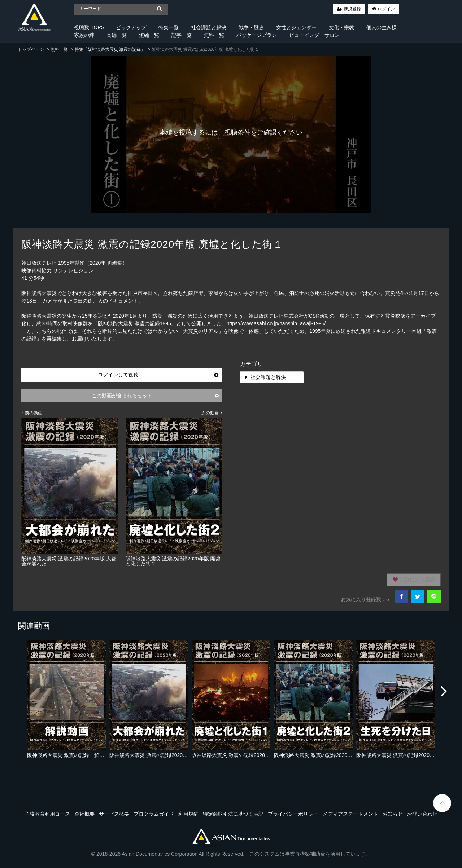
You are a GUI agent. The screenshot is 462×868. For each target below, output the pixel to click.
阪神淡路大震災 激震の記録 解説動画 (71, 755)
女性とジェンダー (296, 27)
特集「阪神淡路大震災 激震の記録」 (110, 49)
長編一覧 (117, 35)
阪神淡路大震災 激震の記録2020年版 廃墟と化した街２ (337, 755)
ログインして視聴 (158, 375)
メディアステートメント (350, 814)
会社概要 (84, 814)
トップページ (31, 49)
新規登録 (352, 9)
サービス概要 (114, 814)
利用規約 (188, 814)
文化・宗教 (341, 27)
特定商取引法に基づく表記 (233, 814)
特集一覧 (169, 27)
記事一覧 (182, 35)
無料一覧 (214, 35)
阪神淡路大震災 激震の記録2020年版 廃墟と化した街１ (254, 755)
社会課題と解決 (209, 27)
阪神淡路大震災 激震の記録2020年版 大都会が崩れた (169, 755)
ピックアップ (131, 27)
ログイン (386, 9)
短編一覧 (149, 35)
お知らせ (393, 814)
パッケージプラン (257, 35)
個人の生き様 (382, 27)
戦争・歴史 (251, 27)
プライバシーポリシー (293, 814)
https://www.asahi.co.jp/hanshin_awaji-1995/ (276, 323)
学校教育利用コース (47, 814)
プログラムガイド (154, 814)
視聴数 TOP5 (89, 27)
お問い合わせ (422, 814)
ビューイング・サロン (314, 35)
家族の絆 (84, 35)
